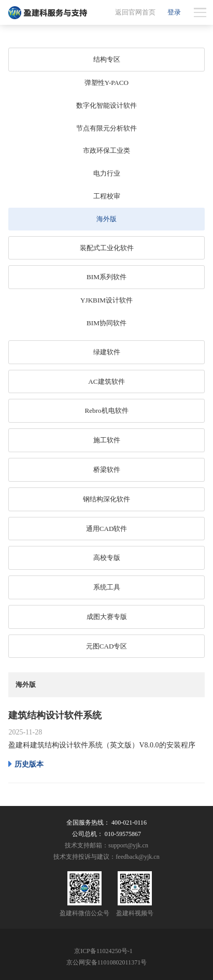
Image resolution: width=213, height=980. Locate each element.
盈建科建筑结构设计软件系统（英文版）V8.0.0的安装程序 (102, 745)
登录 (174, 12)
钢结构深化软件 (106, 499)
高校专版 (107, 558)
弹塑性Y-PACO (106, 83)
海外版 (106, 219)
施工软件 (107, 440)
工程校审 (107, 196)
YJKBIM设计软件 (106, 300)
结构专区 (107, 59)
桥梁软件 (107, 470)
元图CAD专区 (107, 646)
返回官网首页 (135, 12)
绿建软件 (107, 352)
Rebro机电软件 (106, 410)
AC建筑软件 (106, 381)
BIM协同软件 (106, 323)
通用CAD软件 (107, 529)
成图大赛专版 (107, 617)
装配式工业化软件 (107, 248)
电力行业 (107, 173)
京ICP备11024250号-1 (103, 951)
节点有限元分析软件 (106, 128)
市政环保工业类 (106, 150)
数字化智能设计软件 (106, 105)
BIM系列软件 (106, 277)
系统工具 (107, 587)
